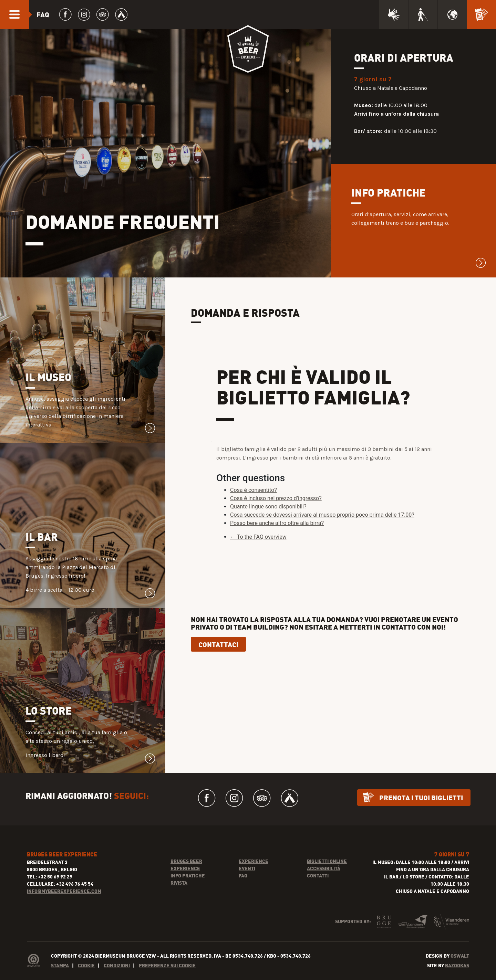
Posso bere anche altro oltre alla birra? (277, 534)
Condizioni (117, 976)
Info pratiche (188, 886)
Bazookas (457, 976)
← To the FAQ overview (258, 548)
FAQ (243, 886)
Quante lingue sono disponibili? (268, 518)
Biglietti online (327, 872)
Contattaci (218, 655)
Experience (254, 872)
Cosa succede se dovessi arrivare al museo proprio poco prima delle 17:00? (322, 526)
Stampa (60, 976)
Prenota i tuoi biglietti (421, 808)
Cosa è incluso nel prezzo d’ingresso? (276, 509)
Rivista (179, 893)
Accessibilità (324, 879)
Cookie (86, 976)
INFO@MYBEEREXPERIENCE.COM (64, 902)
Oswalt (460, 966)
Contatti (318, 886)
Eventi (247, 879)
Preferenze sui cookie (167, 976)
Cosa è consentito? (254, 501)
